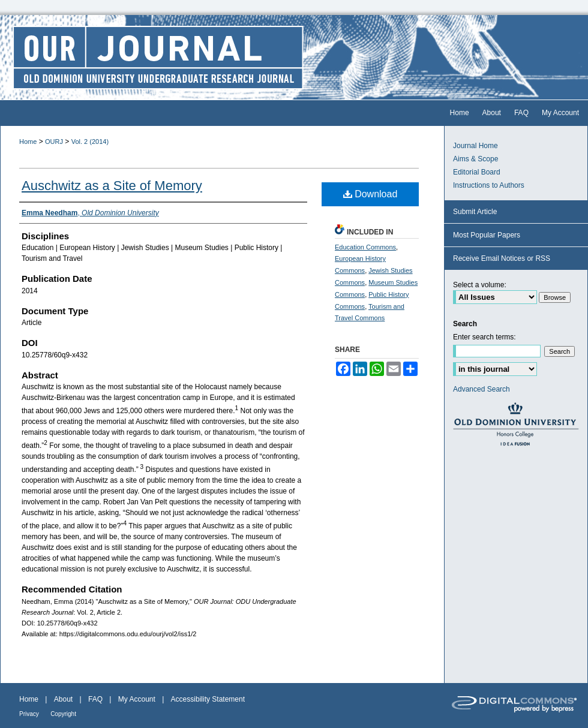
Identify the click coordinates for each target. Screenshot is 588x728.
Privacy (29, 714)
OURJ (54, 142)
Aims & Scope (475, 159)
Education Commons (365, 247)
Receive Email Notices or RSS (502, 258)
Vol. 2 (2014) (90, 142)
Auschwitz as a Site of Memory (112, 186)
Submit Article (475, 212)
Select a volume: (480, 285)
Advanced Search (481, 389)
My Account (137, 699)
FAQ (95, 699)
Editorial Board (477, 172)
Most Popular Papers (487, 235)
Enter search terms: (484, 337)
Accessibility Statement (208, 699)
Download (370, 194)
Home (28, 142)
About (63, 699)
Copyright (63, 714)
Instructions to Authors (489, 185)
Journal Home (475, 146)
